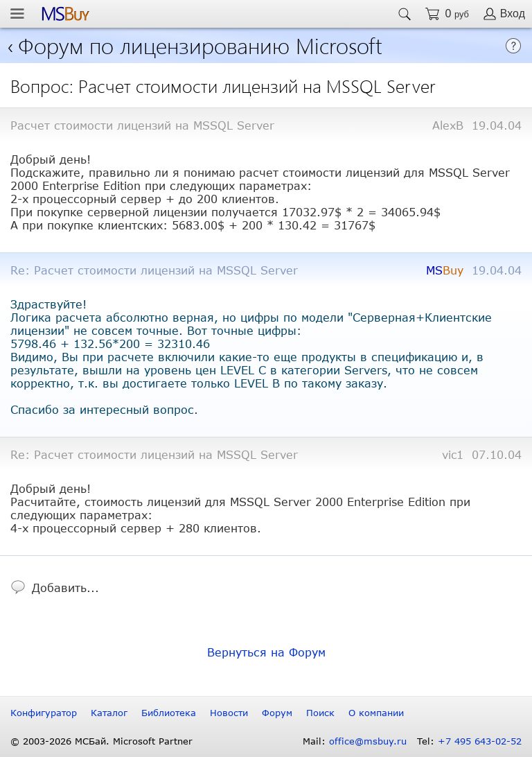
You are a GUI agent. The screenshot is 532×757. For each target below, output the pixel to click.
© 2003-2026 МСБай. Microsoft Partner (101, 741)
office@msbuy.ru (368, 741)
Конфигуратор (44, 713)
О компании (376, 713)
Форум (277, 713)
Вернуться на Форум (266, 652)
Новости (229, 713)
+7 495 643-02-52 (480, 741)
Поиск (320, 713)
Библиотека (169, 713)
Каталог (109, 713)
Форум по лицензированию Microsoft (200, 45)
